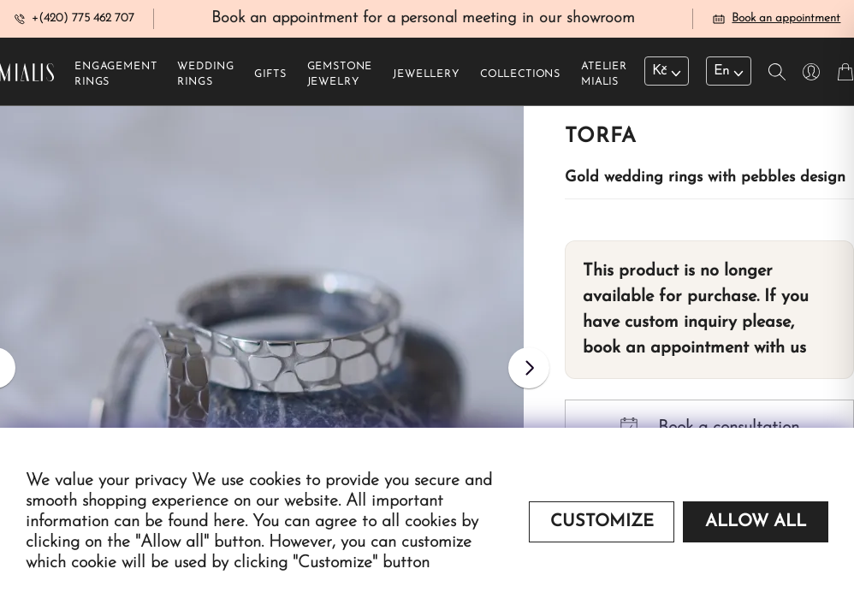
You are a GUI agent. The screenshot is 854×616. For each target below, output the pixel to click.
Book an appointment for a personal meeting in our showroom (423, 20)
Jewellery (426, 78)
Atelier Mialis (604, 78)
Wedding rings (205, 78)
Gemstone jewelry (340, 78)
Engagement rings (116, 78)
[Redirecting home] (27, 75)
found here (206, 522)
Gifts (270, 78)
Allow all (756, 522)
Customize (602, 522)
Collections (520, 78)
